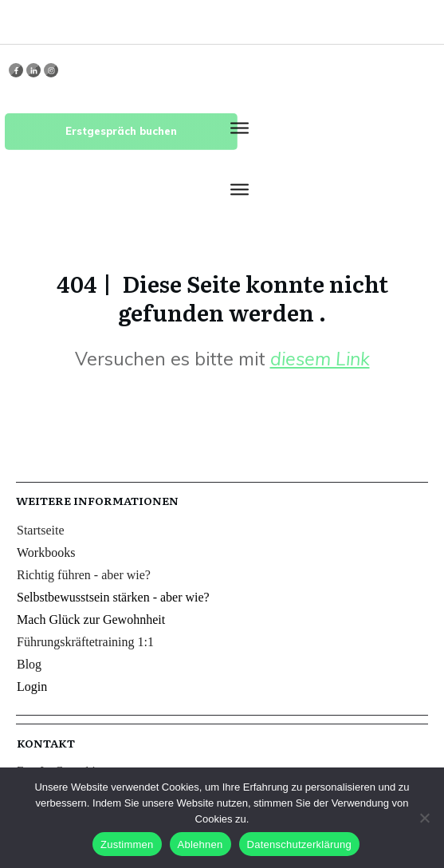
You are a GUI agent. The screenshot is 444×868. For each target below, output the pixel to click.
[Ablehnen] (424, 818)
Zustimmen (127, 844)
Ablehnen (200, 844)
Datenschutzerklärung (299, 844)
